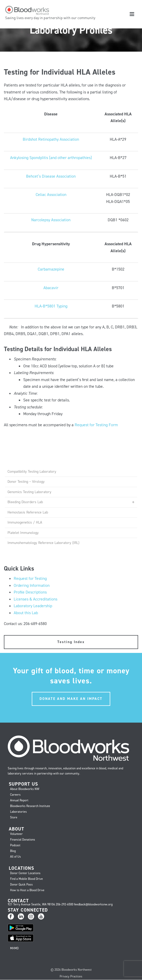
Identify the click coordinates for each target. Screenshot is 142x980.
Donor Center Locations (25, 873)
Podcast (15, 845)
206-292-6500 (65, 904)
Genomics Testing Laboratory (29, 492)
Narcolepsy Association (51, 220)
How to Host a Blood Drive (27, 890)
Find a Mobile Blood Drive (26, 879)
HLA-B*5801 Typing (51, 306)
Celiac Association (51, 195)
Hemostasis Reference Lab (28, 512)
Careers (15, 795)
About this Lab (26, 613)
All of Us (15, 857)
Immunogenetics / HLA (25, 522)
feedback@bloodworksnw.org (93, 904)
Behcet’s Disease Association (51, 176)
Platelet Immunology (23, 533)
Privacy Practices (71, 976)
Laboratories (18, 812)
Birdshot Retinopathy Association (51, 139)
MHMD (14, 948)
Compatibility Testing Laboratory (32, 472)
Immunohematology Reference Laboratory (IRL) (43, 543)
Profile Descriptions (30, 592)
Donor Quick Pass (21, 884)
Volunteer (16, 834)
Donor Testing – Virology (26, 482)
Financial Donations (23, 840)
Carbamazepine (51, 269)
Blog (13, 851)
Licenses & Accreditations (35, 599)
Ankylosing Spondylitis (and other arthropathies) (51, 158)
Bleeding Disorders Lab (25, 502)
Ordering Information (32, 585)
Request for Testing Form (96, 425)
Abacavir (51, 288)
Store (14, 817)
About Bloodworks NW (25, 789)
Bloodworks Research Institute (30, 806)
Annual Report (19, 800)
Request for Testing (30, 578)
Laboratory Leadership (33, 606)
